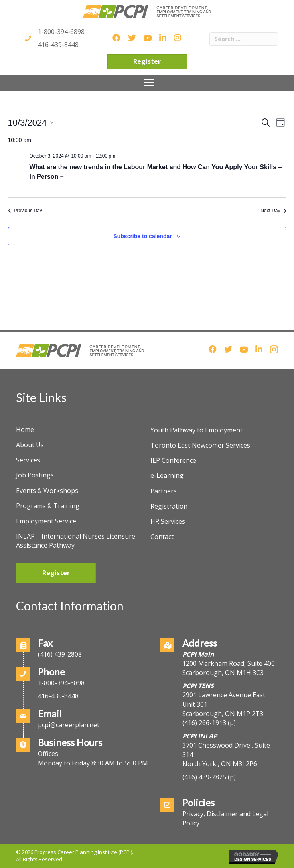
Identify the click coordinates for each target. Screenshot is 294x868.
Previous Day (25, 211)
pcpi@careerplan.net (69, 725)
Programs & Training (48, 506)
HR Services (168, 521)
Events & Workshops (47, 491)
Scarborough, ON (223, 714)
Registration (169, 506)
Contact (162, 537)
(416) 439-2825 (204, 777)
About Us (30, 445)
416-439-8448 (58, 45)
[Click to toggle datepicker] (31, 123)
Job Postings (35, 475)
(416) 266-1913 (204, 723)
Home (25, 430)
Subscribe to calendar (142, 236)
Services (28, 460)
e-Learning (167, 475)
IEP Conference (173, 460)
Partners (164, 491)
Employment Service (46, 521)
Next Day (273, 211)
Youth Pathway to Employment (196, 430)
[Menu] (149, 83)
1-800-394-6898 (61, 32)
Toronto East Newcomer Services (200, 445)
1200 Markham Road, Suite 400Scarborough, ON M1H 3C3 (229, 668)
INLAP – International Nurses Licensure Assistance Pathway (76, 541)
